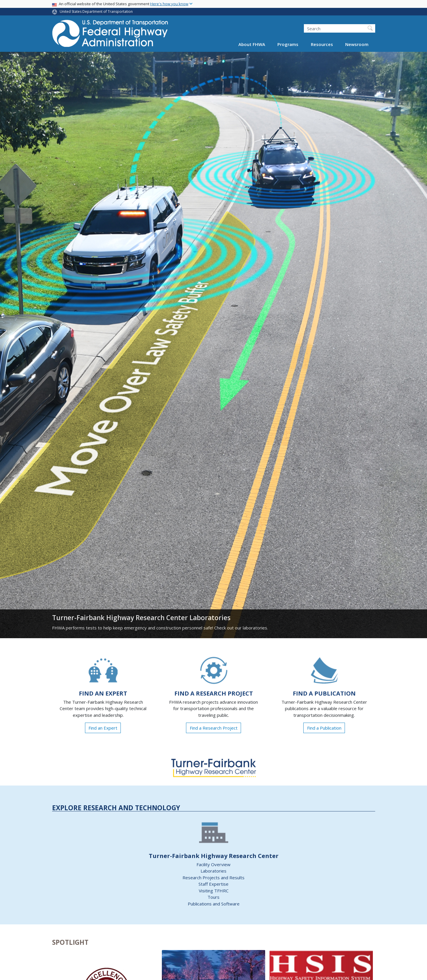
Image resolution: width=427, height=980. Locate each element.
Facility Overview (213, 864)
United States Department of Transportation (96, 12)
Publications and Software (214, 904)
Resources (322, 44)
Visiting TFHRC (214, 891)
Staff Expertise (213, 884)
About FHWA (252, 44)
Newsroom (357, 44)
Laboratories (213, 871)
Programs (288, 44)
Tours (213, 897)
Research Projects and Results (213, 878)
